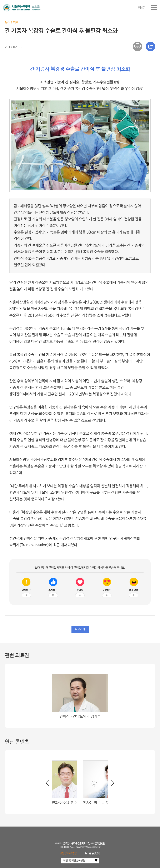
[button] (111, 784)
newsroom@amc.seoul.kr (88, 847)
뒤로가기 (80, 629)
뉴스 (7, 22)
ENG (142, 8)
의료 (16, 22)
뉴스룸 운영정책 (92, 853)
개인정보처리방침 (68, 853)
